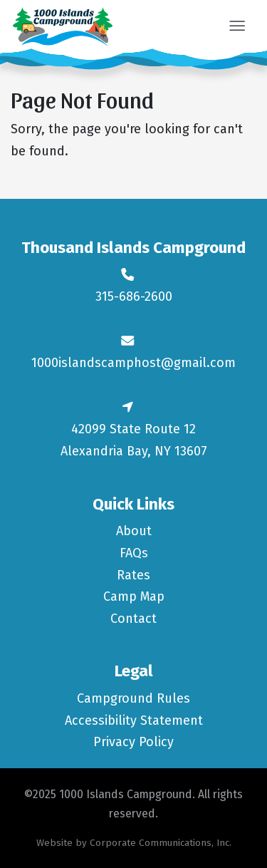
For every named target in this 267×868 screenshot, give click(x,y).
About (134, 531)
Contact (133, 619)
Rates (133, 575)
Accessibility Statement (134, 720)
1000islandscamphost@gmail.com (133, 363)
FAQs (134, 553)
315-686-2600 (134, 296)
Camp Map (134, 596)
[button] (237, 27)
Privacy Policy (133, 742)
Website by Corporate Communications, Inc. (134, 843)
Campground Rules (133, 698)
